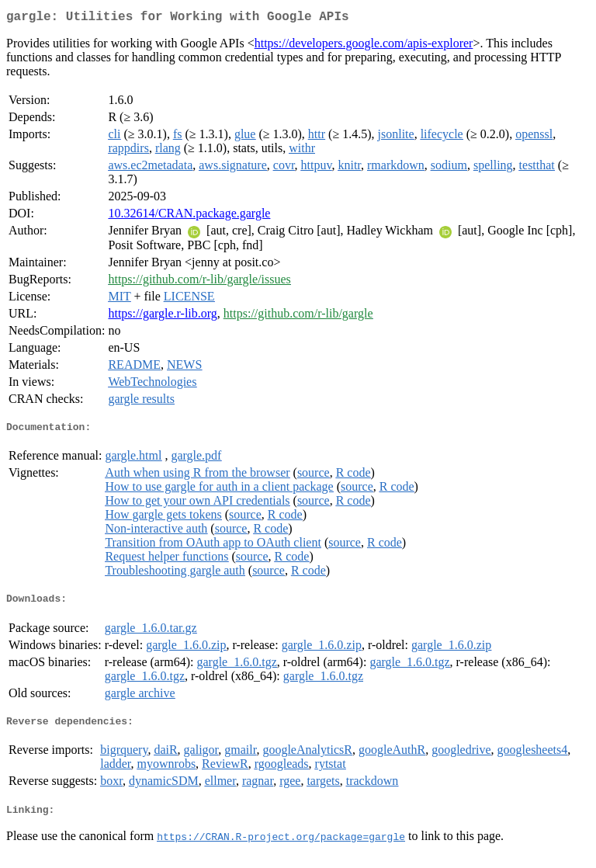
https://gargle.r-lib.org (162, 316)
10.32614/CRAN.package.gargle (189, 216)
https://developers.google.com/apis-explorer (364, 46)
